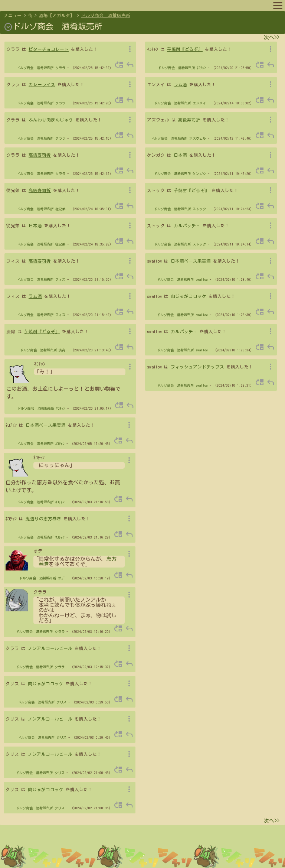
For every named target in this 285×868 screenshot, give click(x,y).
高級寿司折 (40, 155)
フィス (60, 279)
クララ (60, 68)
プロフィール (50, 5)
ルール (157, 5)
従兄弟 (60, 209)
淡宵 (62, 350)
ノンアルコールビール (50, 648)
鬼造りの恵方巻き (43, 519)
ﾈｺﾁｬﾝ (61, 408)
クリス (61, 702)
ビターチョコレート (49, 49)
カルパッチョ (187, 226)
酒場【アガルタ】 (57, 15)
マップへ (19, 5)
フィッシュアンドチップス (197, 367)
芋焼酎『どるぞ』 (42, 331)
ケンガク (199, 174)
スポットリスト (126, 5)
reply (130, 65)
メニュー (13, 15)
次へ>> (272, 38)
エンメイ (199, 103)
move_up (119, 65)
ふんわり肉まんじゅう (51, 120)
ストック (199, 209)
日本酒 (35, 226)
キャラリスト (87, 5)
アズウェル (198, 138)
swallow (202, 279)
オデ (61, 578)
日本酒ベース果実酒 (191, 261)
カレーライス (42, 84)
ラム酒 (35, 296)
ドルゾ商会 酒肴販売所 (106, 15)
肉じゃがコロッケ (189, 296)
